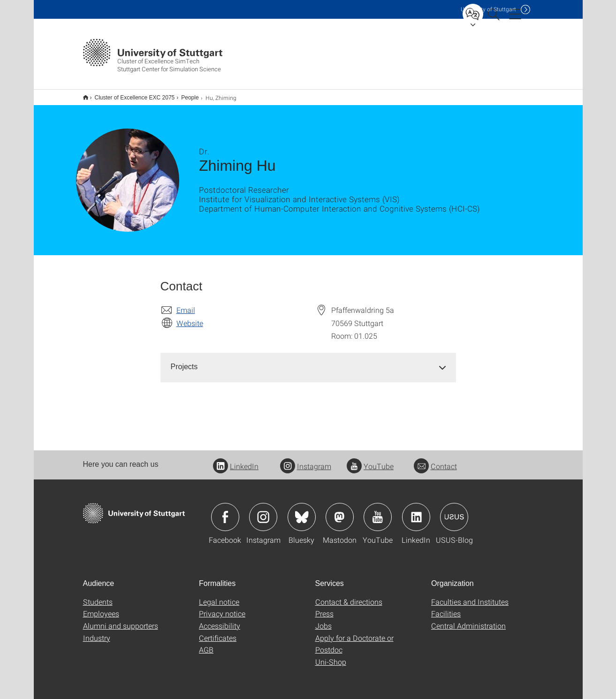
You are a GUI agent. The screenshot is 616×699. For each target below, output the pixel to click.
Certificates (218, 632)
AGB (206, 643)
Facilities (446, 607)
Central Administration (468, 619)
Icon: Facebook (225, 511)
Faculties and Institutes (470, 596)
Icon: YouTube (378, 511)
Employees (101, 607)
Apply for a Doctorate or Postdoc (354, 638)
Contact (435, 460)
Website (190, 317)
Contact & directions (349, 596)
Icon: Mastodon (340, 511)
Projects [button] (184, 361)
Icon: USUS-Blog (454, 511)
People (185, 94)
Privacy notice (222, 607)
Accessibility (220, 619)
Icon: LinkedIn (416, 511)
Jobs (323, 619)
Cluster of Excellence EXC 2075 (130, 94)
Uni (488, 9)
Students (98, 596)
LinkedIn (236, 460)
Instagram (306, 460)
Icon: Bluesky (302, 511)
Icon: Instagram (263, 511)
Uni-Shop (331, 656)
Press (324, 607)
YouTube (370, 460)
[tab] (308, 361)
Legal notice (219, 596)
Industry (97, 632)
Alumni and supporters (121, 619)
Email (186, 304)
